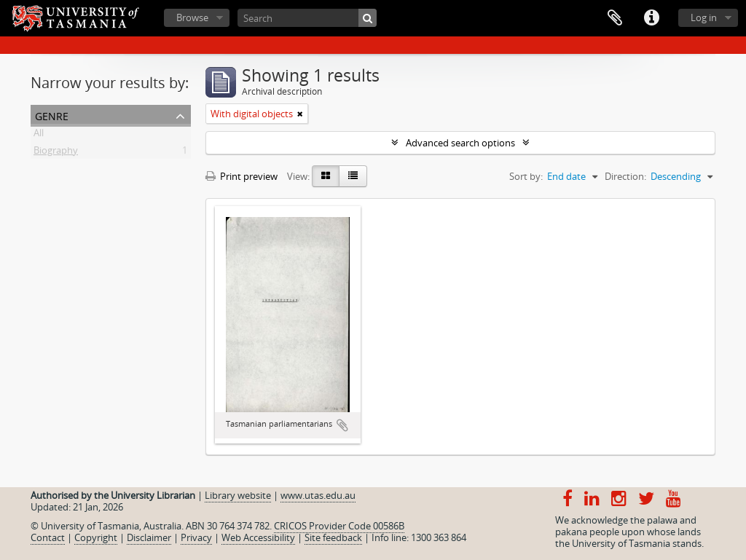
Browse (192, 17)
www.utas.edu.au (318, 495)
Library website (238, 495)
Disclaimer (149, 537)
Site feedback (333, 537)
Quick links (651, 18)
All (39, 135)
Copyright (96, 537)
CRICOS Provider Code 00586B (339, 526)
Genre (52, 115)
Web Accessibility (258, 537)
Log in (704, 17)
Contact (48, 537)
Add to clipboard (342, 425)
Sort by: (526, 176)
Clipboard (615, 18)
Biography (56, 153)
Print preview (242, 176)
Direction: (625, 176)
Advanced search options (460, 143)
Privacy (196, 537)
